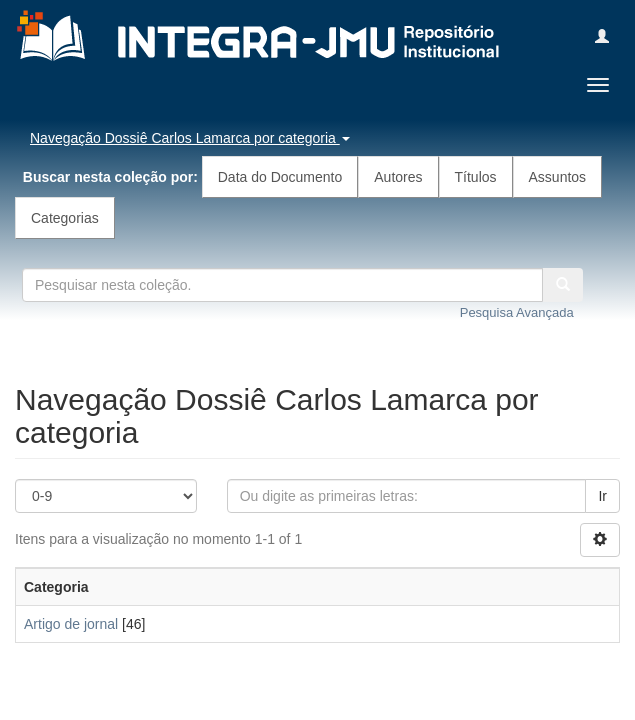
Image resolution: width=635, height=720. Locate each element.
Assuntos (558, 177)
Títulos (476, 177)
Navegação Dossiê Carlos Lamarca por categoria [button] (190, 138)
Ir (602, 496)
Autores (398, 177)
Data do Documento (280, 177)
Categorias (65, 218)
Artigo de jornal (71, 624)
